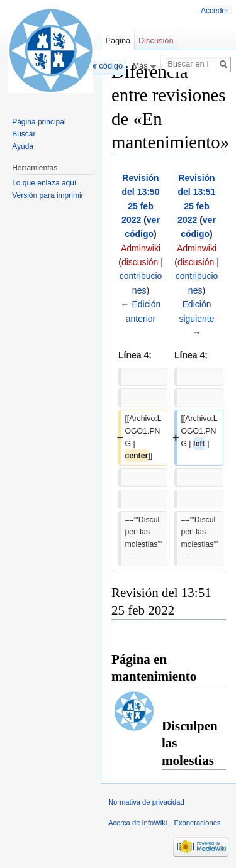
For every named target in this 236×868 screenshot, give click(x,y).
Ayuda (23, 146)
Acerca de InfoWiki (138, 823)
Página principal (39, 122)
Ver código (104, 66)
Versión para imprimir (48, 195)
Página (118, 41)
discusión (140, 262)
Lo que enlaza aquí (44, 183)
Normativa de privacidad (146, 802)
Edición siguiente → (196, 318)
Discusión (156, 41)
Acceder (215, 11)
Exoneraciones (197, 823)
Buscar (24, 134)
